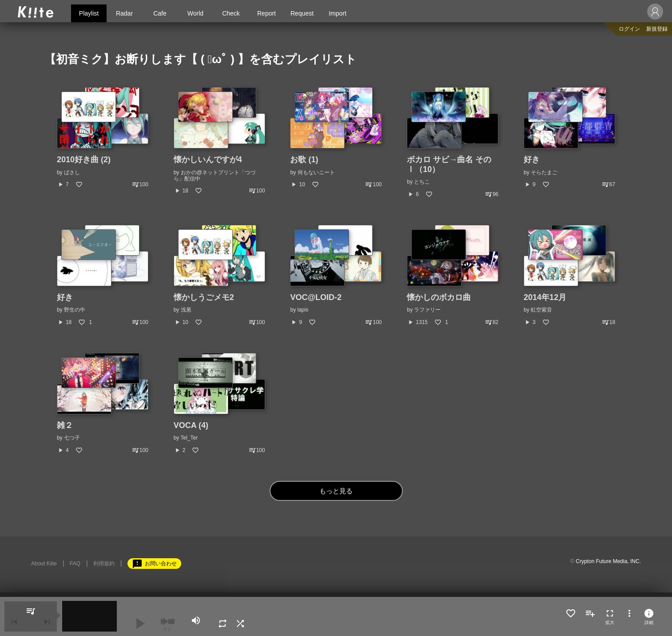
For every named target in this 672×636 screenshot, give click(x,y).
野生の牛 (75, 310)
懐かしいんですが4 (208, 160)
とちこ (422, 182)
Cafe (160, 13)
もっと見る (336, 491)
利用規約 (104, 564)
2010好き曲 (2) (84, 160)
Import (338, 13)
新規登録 (657, 29)
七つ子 (72, 438)
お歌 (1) (304, 160)
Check (231, 13)
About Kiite (44, 564)
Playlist (89, 13)
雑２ (65, 425)
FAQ (75, 564)
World (195, 13)
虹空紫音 (541, 310)
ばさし (72, 172)
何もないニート (316, 172)
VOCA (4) (191, 425)
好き (532, 160)
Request (302, 13)
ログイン (629, 29)
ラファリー (427, 310)
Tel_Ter (189, 438)
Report (266, 13)
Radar (124, 13)
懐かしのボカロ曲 (439, 297)
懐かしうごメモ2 (204, 297)
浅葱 (186, 310)
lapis (303, 310)
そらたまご (544, 172)
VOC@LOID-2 (316, 297)
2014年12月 (545, 297)
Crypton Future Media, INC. (608, 561)
